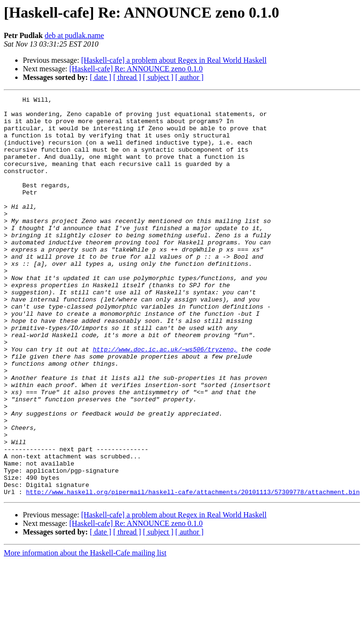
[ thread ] (127, 77)
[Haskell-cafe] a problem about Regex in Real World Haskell (174, 60)
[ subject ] (158, 77)
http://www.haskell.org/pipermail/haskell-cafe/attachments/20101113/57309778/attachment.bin (193, 572)
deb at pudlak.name (74, 35)
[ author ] (190, 77)
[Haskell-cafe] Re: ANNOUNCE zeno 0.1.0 (136, 69)
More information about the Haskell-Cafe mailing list (85, 633)
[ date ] (101, 77)
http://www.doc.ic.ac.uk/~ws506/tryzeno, (165, 400)
